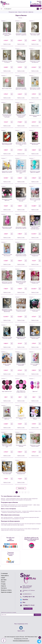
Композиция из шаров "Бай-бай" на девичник (21, 34)
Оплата (3, 582)
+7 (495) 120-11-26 (37, 4)
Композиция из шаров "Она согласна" (7, 255)
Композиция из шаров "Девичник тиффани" (35, 172)
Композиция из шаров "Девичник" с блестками (21, 89)
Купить (12, 40)
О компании (4, 574)
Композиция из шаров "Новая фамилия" (21, 62)
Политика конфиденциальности (21, 641)
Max (40, 3)
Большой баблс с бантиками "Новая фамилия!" (7, 34)
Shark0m (39, 1)
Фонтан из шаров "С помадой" (35, 365)
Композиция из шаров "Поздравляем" (35, 255)
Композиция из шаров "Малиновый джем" (7, 228)
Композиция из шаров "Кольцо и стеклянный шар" (35, 200)
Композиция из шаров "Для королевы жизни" (35, 89)
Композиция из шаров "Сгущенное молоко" (21, 310)
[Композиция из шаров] (21, 27)
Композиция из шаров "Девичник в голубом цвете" (21, 172)
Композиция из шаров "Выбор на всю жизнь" (7, 172)
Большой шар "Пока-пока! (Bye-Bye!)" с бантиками (7, 116)
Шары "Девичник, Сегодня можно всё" (21, 392)
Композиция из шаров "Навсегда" (21, 446)
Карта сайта (21, 631)
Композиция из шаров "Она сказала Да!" (7, 473)
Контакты (4, 588)
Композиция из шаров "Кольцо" (35, 418)
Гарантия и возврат (6, 592)
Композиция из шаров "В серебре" (35, 116)
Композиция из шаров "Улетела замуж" (35, 338)
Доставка (4, 580)
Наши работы (5, 576)
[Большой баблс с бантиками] (7, 27)
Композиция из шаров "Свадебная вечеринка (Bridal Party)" (7, 311)
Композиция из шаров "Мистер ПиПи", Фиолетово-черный (35, 228)
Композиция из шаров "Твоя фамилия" (35, 62)
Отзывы (3, 584)
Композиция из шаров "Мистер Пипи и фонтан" (21, 228)
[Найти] (20, 9)
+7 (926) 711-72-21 (29, 605)
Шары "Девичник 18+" (7, 392)
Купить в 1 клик (7, 44)
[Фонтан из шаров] (7, 358)
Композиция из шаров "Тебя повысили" (21, 338)
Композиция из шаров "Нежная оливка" (35, 446)
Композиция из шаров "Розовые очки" (35, 283)
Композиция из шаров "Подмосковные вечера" (21, 255)
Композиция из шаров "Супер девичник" (21, 473)
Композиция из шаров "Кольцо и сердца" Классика (21, 200)
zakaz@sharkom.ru (27, 594)
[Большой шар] (7, 109)
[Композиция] (7, 412)
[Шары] (7, 385)
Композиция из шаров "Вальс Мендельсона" (7, 144)
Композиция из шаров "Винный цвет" (35, 144)
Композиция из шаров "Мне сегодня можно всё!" (7, 446)
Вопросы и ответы (6, 590)
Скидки (3, 578)
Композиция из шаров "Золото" (21, 418)
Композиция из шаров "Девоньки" (7, 200)
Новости (3, 586)
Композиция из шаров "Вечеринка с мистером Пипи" (21, 144)
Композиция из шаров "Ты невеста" (7, 62)
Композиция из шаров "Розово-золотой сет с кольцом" (21, 283)
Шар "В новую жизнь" (7, 89)
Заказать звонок (36, 6)
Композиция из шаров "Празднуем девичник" (7, 283)
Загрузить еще (21, 488)
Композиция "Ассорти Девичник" (7, 418)
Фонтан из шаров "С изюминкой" (21, 365)
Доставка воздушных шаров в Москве (14, 637)
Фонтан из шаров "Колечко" (7, 365)
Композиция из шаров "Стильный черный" (7, 338)
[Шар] (7, 82)
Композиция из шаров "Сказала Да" (35, 310)
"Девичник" (35, 392)
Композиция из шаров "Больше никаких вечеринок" (21, 116)
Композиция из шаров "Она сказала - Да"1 (35, 34)
